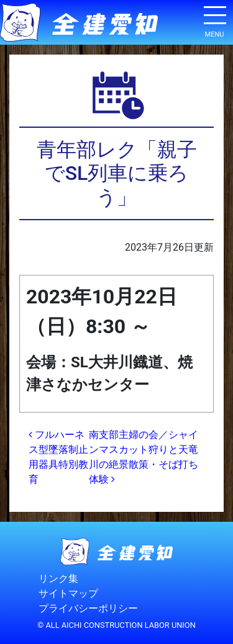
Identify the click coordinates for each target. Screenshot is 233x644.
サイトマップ (68, 593)
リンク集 (58, 579)
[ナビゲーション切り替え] (214, 20)
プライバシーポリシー (88, 608)
